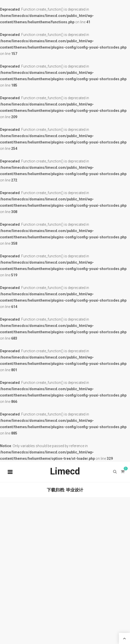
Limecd (65, 471)
